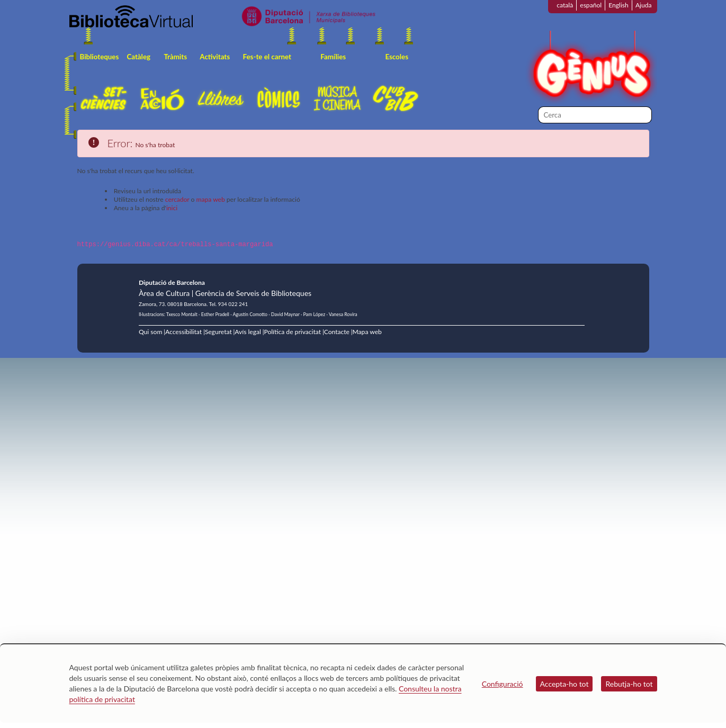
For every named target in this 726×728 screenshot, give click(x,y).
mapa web (211, 199)
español (591, 5)
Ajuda (644, 5)
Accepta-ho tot (564, 684)
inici (172, 208)
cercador (177, 199)
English (619, 5)
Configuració (503, 684)
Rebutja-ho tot (629, 684)
